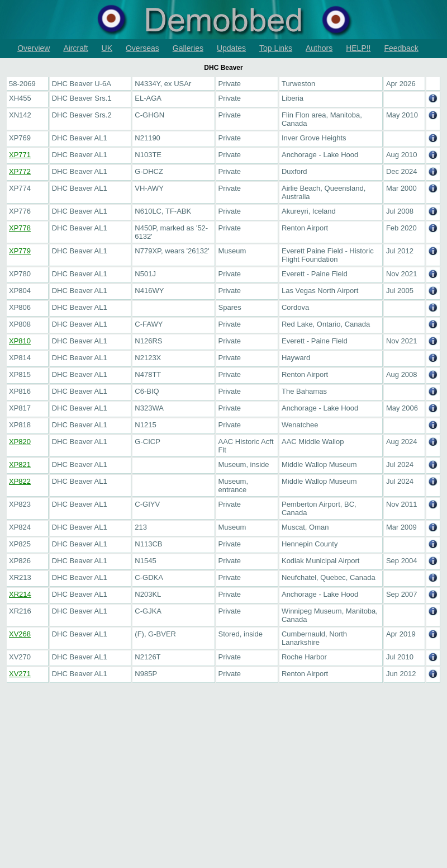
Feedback (401, 48)
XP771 (20, 155)
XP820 (20, 442)
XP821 (20, 464)
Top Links (276, 48)
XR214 (20, 594)
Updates (231, 48)
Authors (319, 48)
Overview (34, 48)
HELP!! (358, 48)
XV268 (20, 634)
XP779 (20, 251)
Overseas (142, 48)
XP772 (20, 171)
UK (107, 48)
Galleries (188, 48)
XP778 (20, 228)
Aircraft (75, 48)
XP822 (20, 481)
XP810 (20, 341)
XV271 (20, 674)
